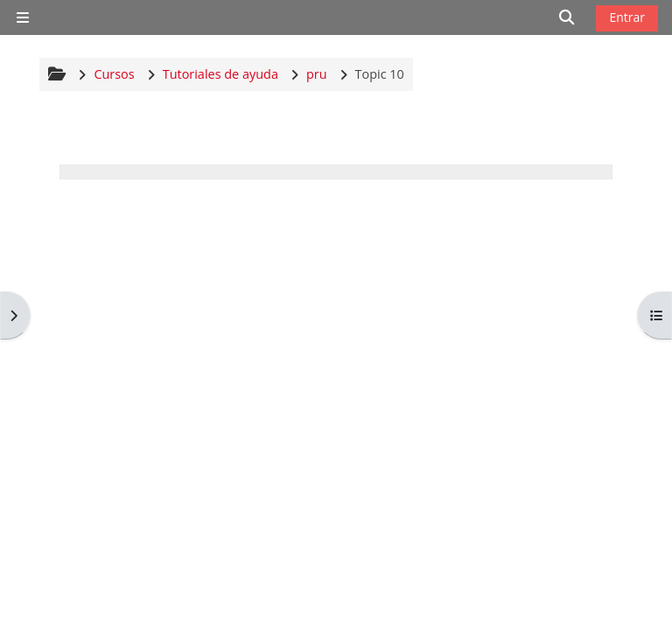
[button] (567, 17)
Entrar (627, 17)
